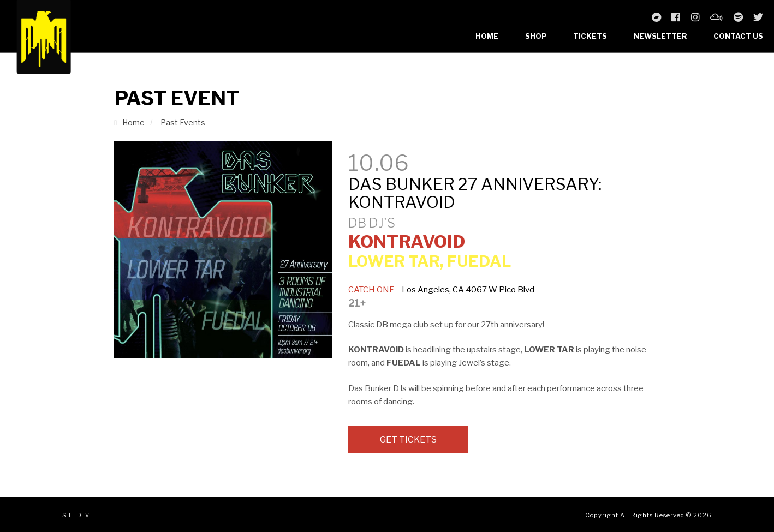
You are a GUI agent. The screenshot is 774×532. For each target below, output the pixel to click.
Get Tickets (408, 440)
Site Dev (76, 515)
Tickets (590, 36)
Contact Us (738, 36)
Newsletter (660, 36)
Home (487, 36)
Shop (536, 36)
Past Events (183, 122)
